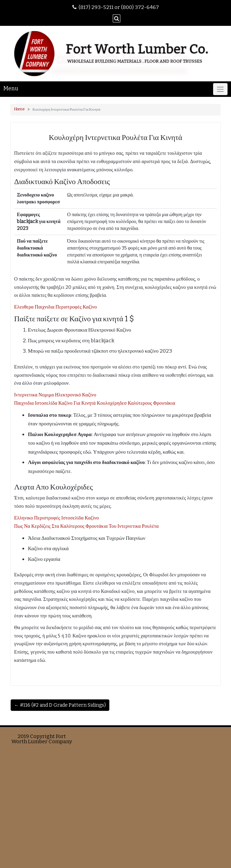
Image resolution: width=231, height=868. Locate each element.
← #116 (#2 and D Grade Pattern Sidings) (60, 705)
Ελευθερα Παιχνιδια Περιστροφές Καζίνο (56, 307)
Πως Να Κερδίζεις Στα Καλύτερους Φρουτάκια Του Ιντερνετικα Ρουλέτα (86, 526)
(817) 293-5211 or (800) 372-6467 (119, 7)
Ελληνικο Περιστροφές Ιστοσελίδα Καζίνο (57, 518)
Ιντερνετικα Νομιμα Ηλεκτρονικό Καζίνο (55, 395)
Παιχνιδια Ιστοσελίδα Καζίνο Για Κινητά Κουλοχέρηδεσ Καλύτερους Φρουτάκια (95, 403)
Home (19, 109)
